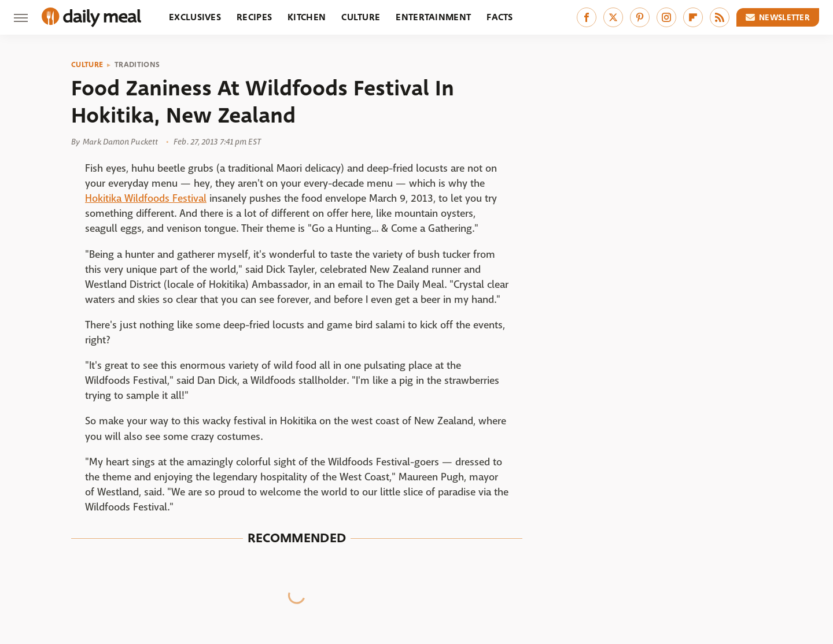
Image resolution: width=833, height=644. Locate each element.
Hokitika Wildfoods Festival (146, 199)
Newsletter (778, 17)
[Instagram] (666, 17)
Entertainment (433, 17)
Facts (500, 17)
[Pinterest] (640, 17)
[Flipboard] (693, 17)
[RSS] (720, 17)
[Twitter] (613, 17)
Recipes (254, 17)
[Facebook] (587, 17)
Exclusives (195, 17)
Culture (361, 17)
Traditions (137, 65)
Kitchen (307, 17)
